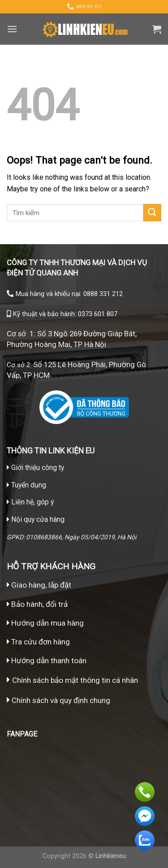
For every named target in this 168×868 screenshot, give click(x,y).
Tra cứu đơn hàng (38, 642)
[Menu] (12, 29)
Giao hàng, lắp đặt (39, 585)
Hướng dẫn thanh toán (47, 661)
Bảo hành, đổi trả (39, 604)
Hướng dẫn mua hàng (47, 623)
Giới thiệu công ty (38, 468)
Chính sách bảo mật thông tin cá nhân (75, 680)
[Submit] (152, 213)
